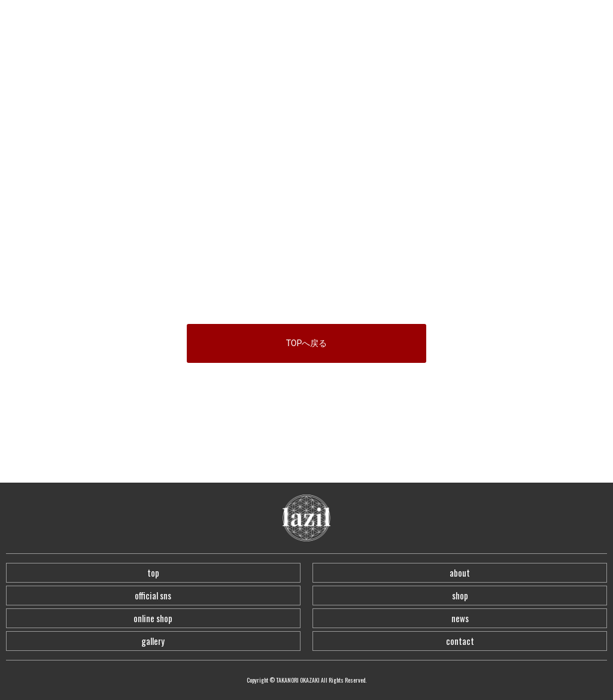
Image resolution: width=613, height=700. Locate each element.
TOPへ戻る (307, 343)
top (153, 572)
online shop (153, 618)
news (460, 618)
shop (460, 595)
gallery (153, 641)
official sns (153, 595)
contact (460, 641)
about (460, 572)
